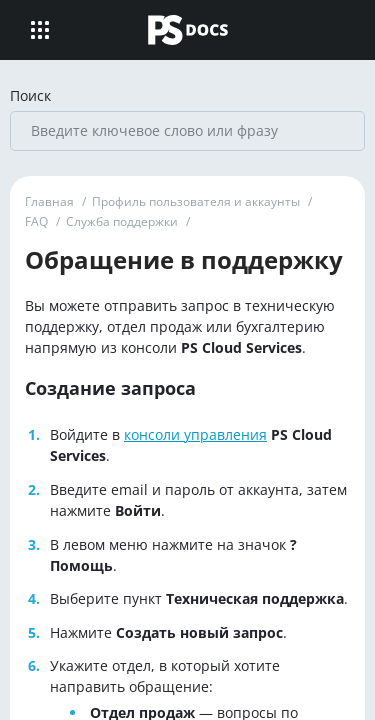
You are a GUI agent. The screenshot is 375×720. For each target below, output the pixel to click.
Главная (49, 201)
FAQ (36, 221)
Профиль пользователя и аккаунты (196, 201)
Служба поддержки (122, 221)
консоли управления (195, 434)
